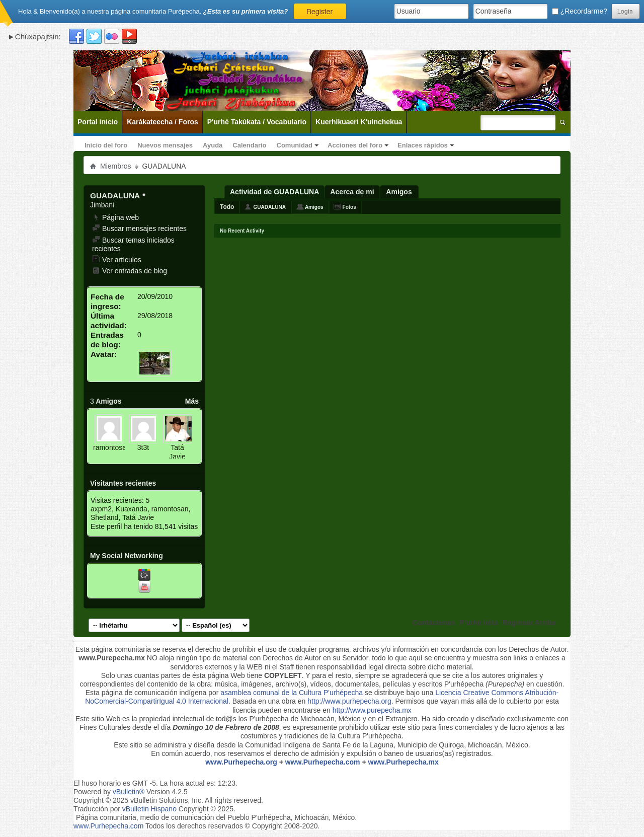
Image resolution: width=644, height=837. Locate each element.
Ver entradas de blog (130, 271)
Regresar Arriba (529, 623)
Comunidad (295, 145)
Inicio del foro (106, 145)
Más (192, 401)
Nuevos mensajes (165, 145)
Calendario (249, 145)
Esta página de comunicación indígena (146, 693)
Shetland (104, 517)
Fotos (349, 207)
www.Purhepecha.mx (404, 762)
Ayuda (213, 145)
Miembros (115, 166)
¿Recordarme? (580, 11)
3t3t (143, 447)
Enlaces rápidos (423, 145)
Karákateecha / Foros (163, 122)
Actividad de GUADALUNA (274, 192)
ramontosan (112, 447)
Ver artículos (117, 260)
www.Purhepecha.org (241, 762)
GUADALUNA (269, 207)
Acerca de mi (352, 192)
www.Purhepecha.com (323, 762)
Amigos (399, 192)
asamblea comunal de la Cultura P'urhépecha (292, 693)
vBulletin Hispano (149, 809)
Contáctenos (434, 623)
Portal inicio (98, 122)
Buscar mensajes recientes (139, 229)
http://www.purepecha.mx (372, 710)
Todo (227, 207)
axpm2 (101, 509)
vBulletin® (129, 792)
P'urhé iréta (478, 623)
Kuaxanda (132, 509)
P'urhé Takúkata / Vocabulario (257, 122)
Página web (115, 217)
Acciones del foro (355, 145)
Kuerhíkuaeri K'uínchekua (359, 122)
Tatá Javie (177, 452)
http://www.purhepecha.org (349, 701)
